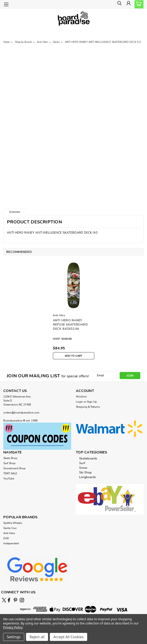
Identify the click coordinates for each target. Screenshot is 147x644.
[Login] (128, 5)
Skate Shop (10, 458)
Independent (11, 543)
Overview (15, 212)
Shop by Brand (23, 42)
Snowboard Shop (14, 468)
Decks (56, 42)
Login (79, 402)
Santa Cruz (10, 528)
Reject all (37, 637)
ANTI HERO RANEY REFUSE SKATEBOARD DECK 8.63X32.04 (70, 325)
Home (6, 42)
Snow (83, 468)
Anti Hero (42, 42)
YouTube (9, 479)
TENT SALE (10, 473)
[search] (118, 5)
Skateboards (88, 458)
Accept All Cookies (68, 637)
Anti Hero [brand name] (59, 315)
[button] (37, 436)
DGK (6, 538)
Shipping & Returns (88, 407)
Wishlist (81, 397)
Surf (82, 463)
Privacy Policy (13, 627)
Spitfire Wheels (13, 523)
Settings (14, 637)
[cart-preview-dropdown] (138, 4)
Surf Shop (9, 463)
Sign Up (92, 402)
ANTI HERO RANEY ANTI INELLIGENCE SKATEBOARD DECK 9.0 (103, 42)
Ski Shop (85, 472)
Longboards (88, 477)
